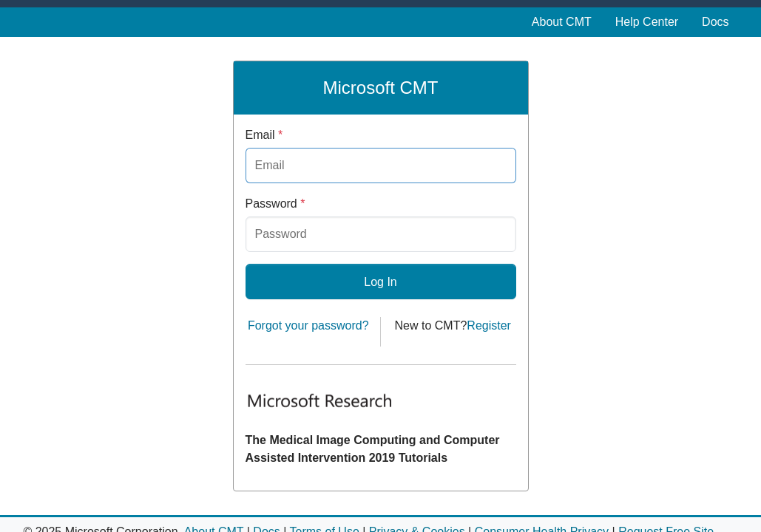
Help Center (647, 22)
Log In (380, 282)
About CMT (562, 22)
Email (264, 135)
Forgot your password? (308, 325)
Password (275, 204)
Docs (715, 22)
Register (489, 325)
